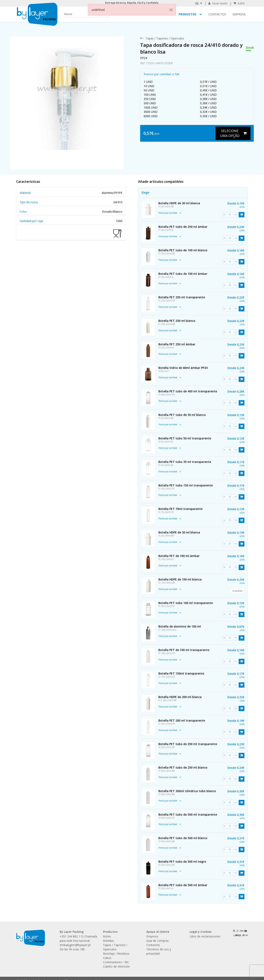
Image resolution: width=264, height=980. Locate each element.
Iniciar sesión (218, 3)
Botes (107, 936)
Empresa (239, 14)
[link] (67, 99)
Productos (187, 14)
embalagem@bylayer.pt (75, 945)
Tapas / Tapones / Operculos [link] (165, 38)
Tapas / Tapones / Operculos (115, 947)
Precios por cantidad (170, 213)
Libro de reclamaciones (205, 936)
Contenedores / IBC (116, 962)
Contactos (217, 14)
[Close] (171, 10)
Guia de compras (158, 941)
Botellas (108, 941)
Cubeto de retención (116, 966)
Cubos (107, 958)
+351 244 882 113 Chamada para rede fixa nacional (78, 938)
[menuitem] (165, 38)
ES (197, 3)
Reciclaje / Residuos (116, 954)
